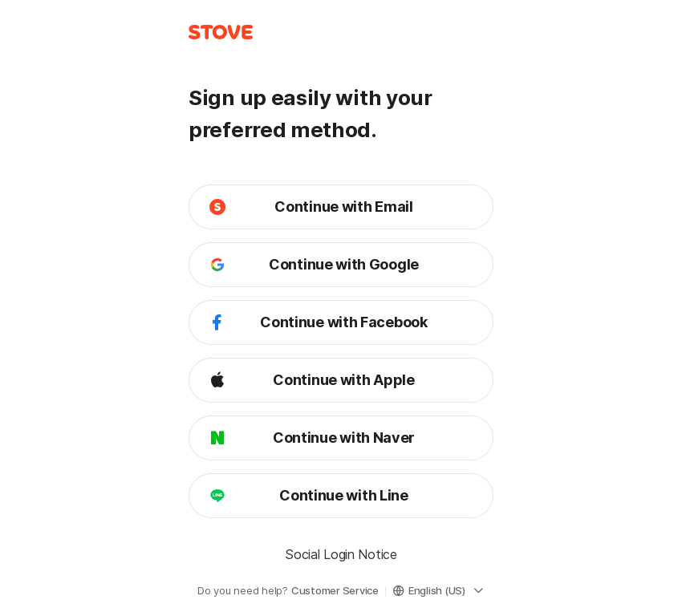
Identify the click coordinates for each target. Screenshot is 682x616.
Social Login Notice (341, 554)
